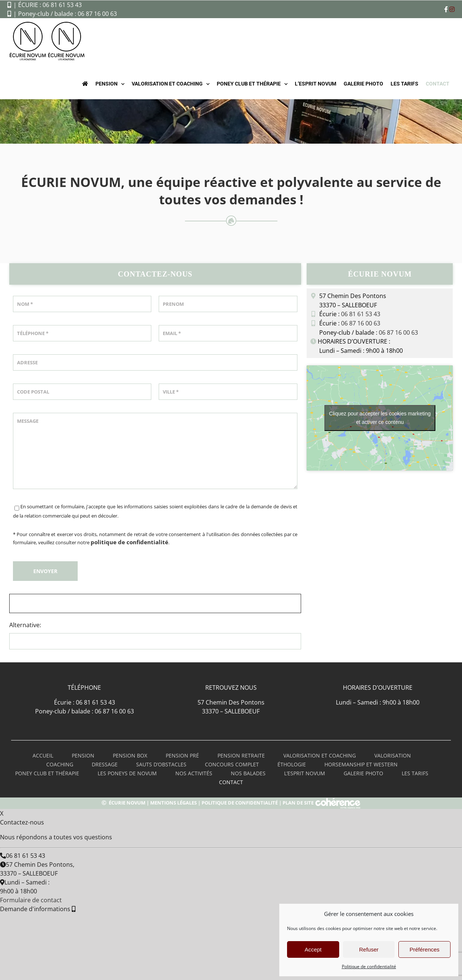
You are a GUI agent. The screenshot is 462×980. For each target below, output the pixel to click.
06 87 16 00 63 (361, 323)
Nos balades (248, 773)
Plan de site (298, 803)
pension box (130, 755)
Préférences (424, 949)
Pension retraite (241, 755)
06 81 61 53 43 (361, 314)
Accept (313, 949)
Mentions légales (173, 803)
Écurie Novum (127, 803)
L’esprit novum (305, 773)
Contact (231, 782)
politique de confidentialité (129, 542)
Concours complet (232, 764)
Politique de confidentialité (369, 966)
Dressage (105, 764)
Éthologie (292, 764)
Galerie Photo (363, 773)
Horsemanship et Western (361, 764)
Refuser (369, 949)
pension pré (182, 755)
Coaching (60, 764)
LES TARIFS (415, 773)
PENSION (83, 755)
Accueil (43, 755)
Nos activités (194, 773)
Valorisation (393, 755)
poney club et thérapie (47, 773)
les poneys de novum (127, 773)
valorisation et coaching (320, 755)
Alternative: (25, 625)
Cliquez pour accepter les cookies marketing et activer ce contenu (380, 418)
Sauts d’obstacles (161, 764)
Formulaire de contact (31, 900)
